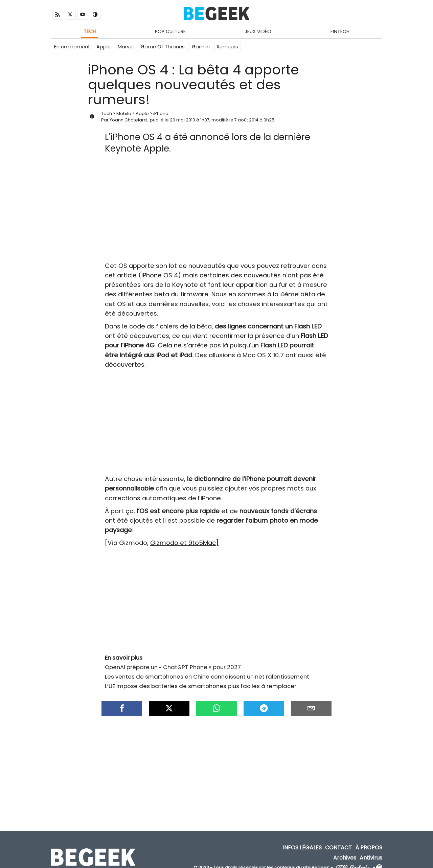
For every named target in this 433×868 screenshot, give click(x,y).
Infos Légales (302, 848)
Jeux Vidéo (258, 31)
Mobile (124, 113)
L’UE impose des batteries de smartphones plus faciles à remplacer (201, 686)
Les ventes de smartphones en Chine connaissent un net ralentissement (207, 677)
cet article (121, 275)
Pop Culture (170, 31)
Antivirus (371, 858)
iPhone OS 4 (160, 275)
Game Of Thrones (163, 47)
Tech (90, 31)
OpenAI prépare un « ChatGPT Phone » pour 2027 (173, 667)
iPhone (161, 113)
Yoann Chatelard (128, 120)
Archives (345, 858)
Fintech (340, 31)
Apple (104, 47)
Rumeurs (227, 47)
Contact (338, 848)
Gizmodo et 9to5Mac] (184, 543)
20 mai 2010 (183, 120)
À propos (369, 848)
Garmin (201, 47)
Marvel (126, 47)
